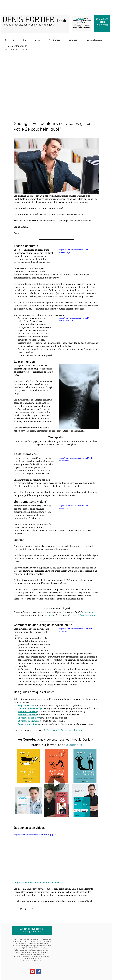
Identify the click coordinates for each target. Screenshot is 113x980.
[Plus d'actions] (98, 117)
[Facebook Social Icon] (38, 972)
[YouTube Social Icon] (32, 972)
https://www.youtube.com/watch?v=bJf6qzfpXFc (35, 835)
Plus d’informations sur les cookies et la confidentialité (32, 956)
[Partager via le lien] (32, 909)
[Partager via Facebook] (15, 909)
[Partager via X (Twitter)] (21, 909)
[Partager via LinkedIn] (26, 909)
